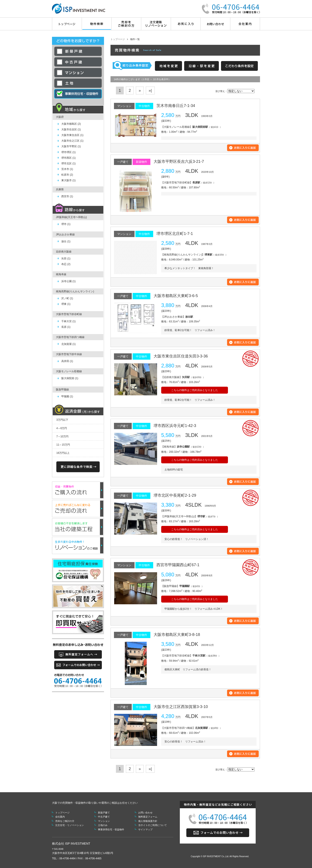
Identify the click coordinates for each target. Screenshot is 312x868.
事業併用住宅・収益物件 (111, 829)
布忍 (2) (66, 264)
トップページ (118, 39)
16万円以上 (63, 453)
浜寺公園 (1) (68, 281)
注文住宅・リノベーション (70, 825)
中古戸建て (104, 817)
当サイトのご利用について (153, 825)
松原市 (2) (67, 175)
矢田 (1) (66, 259)
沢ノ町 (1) (67, 298)
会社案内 (60, 817)
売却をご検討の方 (65, 821)
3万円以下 (62, 420)
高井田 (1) (67, 361)
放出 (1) (66, 241)
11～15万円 (63, 445)
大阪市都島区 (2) (71, 124)
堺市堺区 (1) (68, 152)
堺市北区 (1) (68, 163)
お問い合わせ (145, 813)
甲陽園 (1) (67, 396)
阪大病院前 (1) (70, 378)
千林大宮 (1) (68, 321)
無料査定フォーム (148, 817)
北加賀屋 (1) (68, 344)
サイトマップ (145, 829)
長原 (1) (66, 327)
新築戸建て (104, 813)
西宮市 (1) (67, 196)
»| (150, 91)
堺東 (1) (66, 304)
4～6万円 (62, 428)
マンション (104, 821)
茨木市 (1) (67, 169)
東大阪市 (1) (68, 180)
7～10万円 (62, 436)
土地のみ (103, 825)
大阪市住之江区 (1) (72, 141)
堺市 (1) (66, 224)
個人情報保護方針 (148, 821)
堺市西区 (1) (68, 158)
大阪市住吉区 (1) (71, 129)
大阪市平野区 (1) (71, 146)
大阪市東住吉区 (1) (72, 135)
